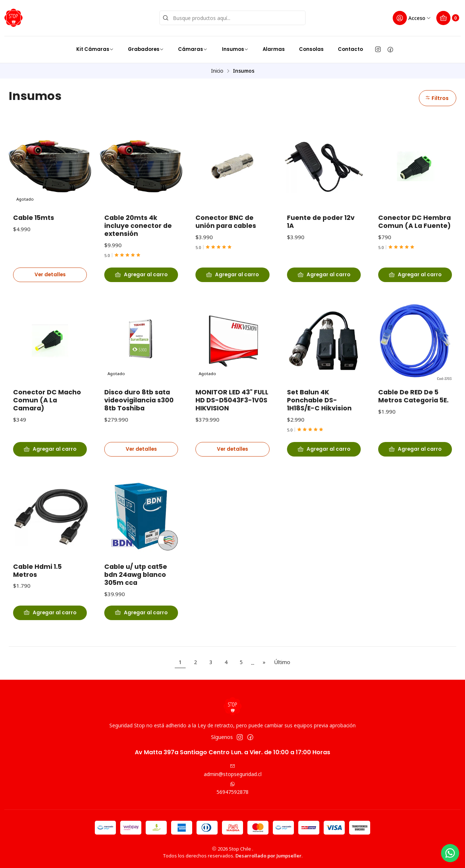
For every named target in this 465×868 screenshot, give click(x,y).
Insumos (235, 49)
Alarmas (274, 49)
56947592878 (232, 788)
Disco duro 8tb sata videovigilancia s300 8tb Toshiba (139, 411)
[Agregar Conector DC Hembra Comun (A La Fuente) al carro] (415, 275)
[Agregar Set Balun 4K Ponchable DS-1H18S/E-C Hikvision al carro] (324, 460)
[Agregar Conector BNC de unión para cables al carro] (232, 275)
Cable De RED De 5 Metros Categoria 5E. (413, 407)
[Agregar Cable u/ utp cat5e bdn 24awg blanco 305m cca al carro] (141, 623)
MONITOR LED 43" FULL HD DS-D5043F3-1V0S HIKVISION (232, 411)
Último (282, 662)
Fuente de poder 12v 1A (321, 222)
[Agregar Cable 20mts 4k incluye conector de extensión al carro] (141, 275)
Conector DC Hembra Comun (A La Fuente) (415, 222)
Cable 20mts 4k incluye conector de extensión (138, 226)
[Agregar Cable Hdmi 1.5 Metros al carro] (50, 623)
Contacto (350, 49)
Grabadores (146, 49)
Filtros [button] (437, 98)
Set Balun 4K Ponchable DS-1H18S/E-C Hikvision (319, 411)
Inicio (217, 71)
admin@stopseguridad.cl (233, 771)
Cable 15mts (34, 218)
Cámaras (193, 49)
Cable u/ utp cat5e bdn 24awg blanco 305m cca (136, 586)
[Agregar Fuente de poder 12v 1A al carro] (324, 275)
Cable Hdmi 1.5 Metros (37, 582)
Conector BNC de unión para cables (226, 222)
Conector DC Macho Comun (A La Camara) (47, 411)
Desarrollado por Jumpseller (268, 856)
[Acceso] (412, 18)
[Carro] (448, 18)
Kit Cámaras (95, 49)
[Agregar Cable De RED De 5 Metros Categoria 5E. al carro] (415, 460)
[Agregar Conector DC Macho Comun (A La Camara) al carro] (50, 460)
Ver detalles (50, 275)
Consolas (311, 49)
